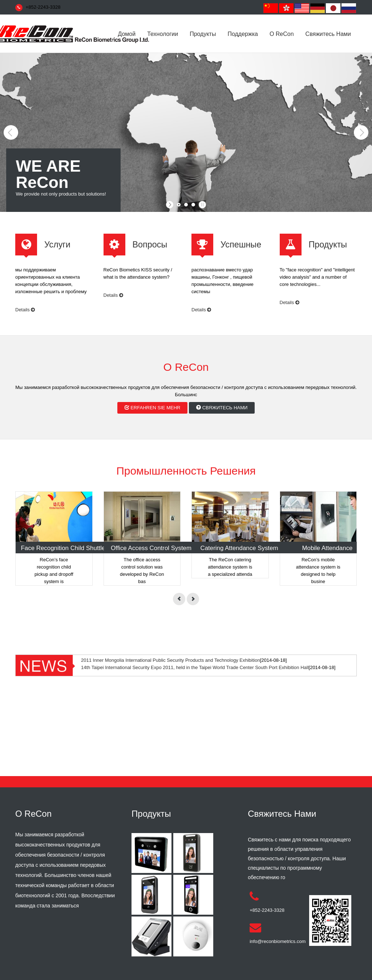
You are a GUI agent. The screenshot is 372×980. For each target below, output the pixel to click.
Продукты (203, 34)
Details (25, 310)
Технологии (163, 34)
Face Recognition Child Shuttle (63, 548)
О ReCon (282, 34)
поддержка (242, 34)
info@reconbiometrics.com (278, 941)
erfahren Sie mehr (153, 408)
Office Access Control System (151, 548)
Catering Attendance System (239, 548)
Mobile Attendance (327, 548)
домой (127, 34)
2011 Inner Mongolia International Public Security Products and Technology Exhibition (171, 660)
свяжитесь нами (328, 34)
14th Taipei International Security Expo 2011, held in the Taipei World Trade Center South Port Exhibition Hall (195, 667)
